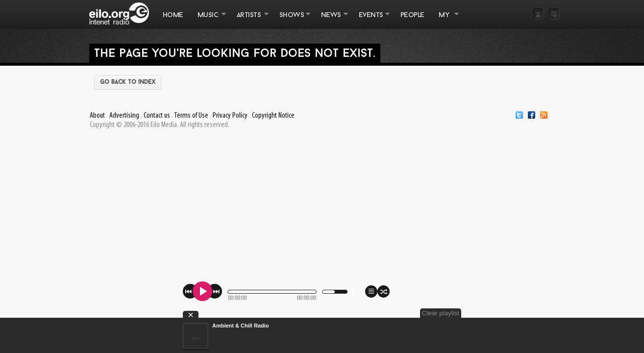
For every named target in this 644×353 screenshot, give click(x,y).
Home (173, 15)
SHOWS (291, 20)
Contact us (157, 116)
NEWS (331, 20)
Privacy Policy (230, 116)
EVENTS (371, 20)
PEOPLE (412, 15)
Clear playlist (537, 313)
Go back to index (128, 82)
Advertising (124, 116)
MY (445, 20)
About (97, 116)
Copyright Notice (273, 116)
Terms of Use (191, 116)
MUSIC (208, 20)
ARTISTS (249, 20)
